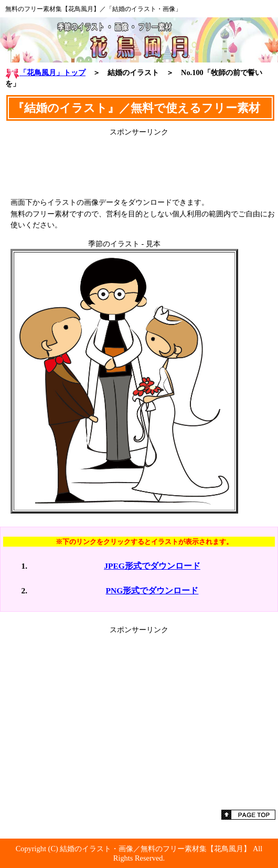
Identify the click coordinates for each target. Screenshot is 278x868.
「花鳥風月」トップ (45, 72)
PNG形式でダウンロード (152, 590)
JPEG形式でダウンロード (152, 566)
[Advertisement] (139, 163)
